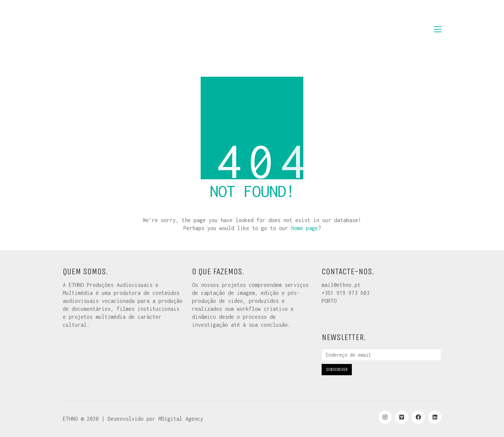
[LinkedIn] (435, 417)
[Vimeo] (402, 417)
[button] (438, 29)
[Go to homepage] (96, 29)
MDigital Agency (181, 419)
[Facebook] (418, 417)
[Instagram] (385, 417)
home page (304, 228)
